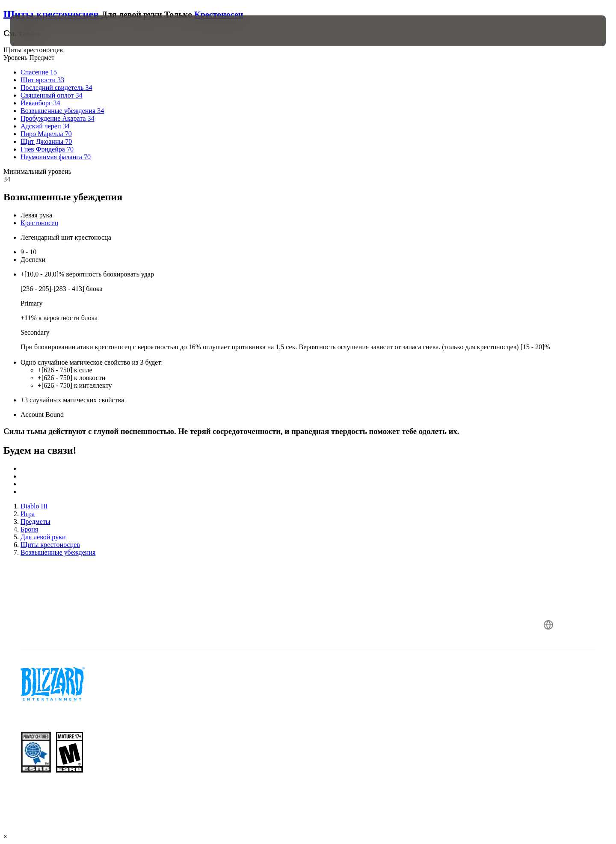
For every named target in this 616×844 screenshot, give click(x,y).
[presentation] (42, 31)
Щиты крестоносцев (52, 14)
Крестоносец (219, 15)
